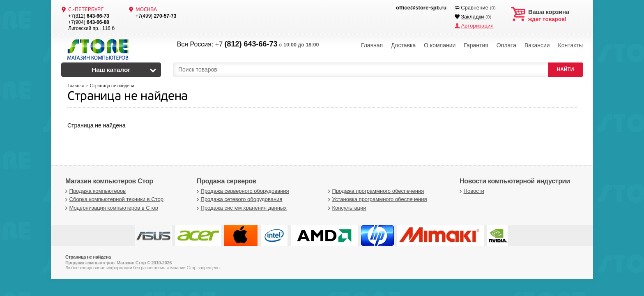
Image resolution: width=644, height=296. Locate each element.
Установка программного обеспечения (376, 199)
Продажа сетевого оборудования (238, 199)
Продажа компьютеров (94, 191)
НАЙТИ (566, 69)
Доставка (403, 45)
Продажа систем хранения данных (241, 208)
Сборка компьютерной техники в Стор (113, 199)
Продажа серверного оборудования (242, 191)
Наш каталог (111, 70)
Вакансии (537, 45)
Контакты (570, 45)
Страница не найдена (128, 97)
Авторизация (477, 26)
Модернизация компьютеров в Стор (111, 208)
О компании (440, 45)
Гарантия (476, 45)
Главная (372, 45)
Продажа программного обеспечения (375, 191)
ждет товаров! (555, 16)
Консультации (346, 208)
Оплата (506, 45)
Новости (471, 191)
